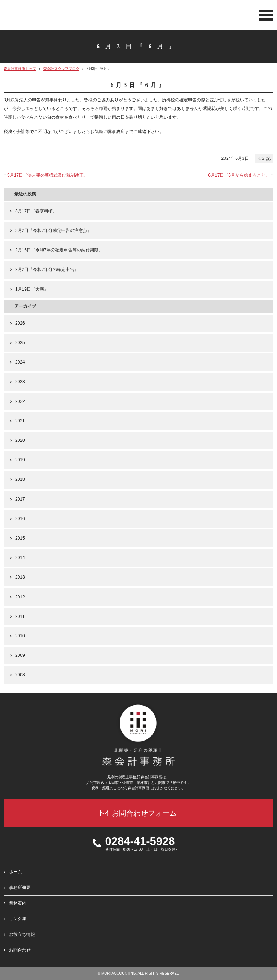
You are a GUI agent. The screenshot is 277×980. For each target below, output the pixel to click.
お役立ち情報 (22, 934)
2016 (20, 519)
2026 (20, 323)
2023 (20, 382)
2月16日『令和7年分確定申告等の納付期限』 (59, 250)
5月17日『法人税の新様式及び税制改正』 (48, 175)
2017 (20, 499)
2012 (20, 597)
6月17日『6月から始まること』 (239, 175)
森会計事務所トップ (20, 69)
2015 (20, 538)
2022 (20, 401)
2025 (20, 343)
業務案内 (18, 903)
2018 (20, 479)
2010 (20, 636)
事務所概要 (20, 887)
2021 (20, 421)
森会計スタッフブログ (61, 69)
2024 (20, 362)
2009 (20, 655)
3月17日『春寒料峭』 (36, 211)
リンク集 (18, 919)
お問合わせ (20, 950)
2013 (20, 577)
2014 (20, 558)
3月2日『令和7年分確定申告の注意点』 (53, 230)
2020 (20, 440)
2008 (20, 675)
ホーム (16, 872)
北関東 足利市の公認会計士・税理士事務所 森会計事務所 (50, 16)
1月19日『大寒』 (32, 289)
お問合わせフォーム (138, 813)
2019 (20, 460)
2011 (20, 616)
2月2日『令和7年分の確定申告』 (47, 269)
